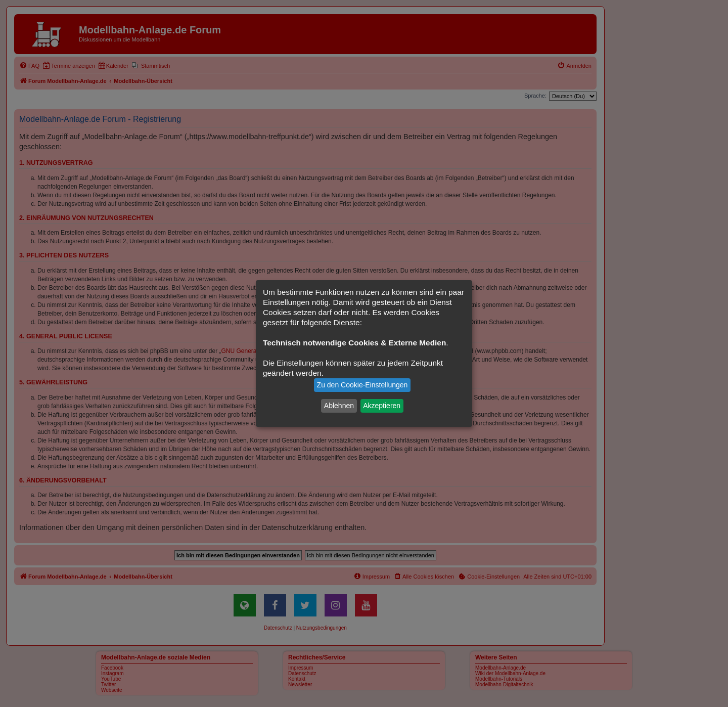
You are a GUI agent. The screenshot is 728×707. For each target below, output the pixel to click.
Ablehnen (339, 406)
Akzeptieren (382, 406)
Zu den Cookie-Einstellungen (362, 385)
